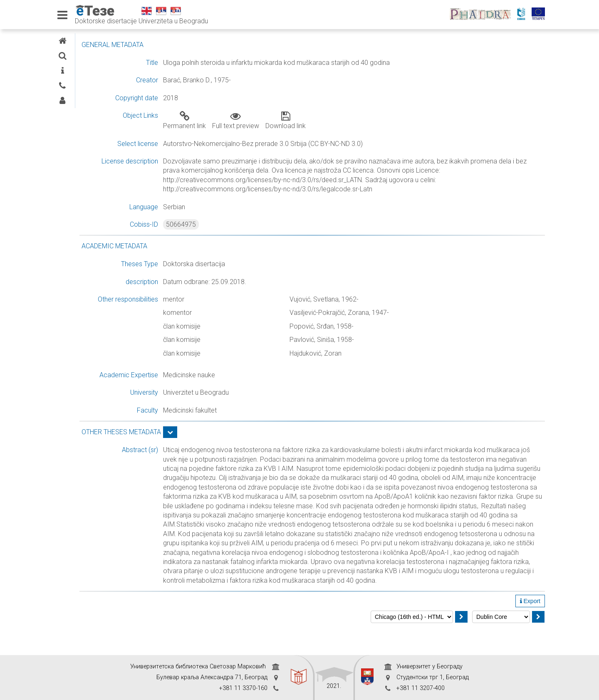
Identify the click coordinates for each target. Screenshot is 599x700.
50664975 (247, 224)
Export (530, 629)
